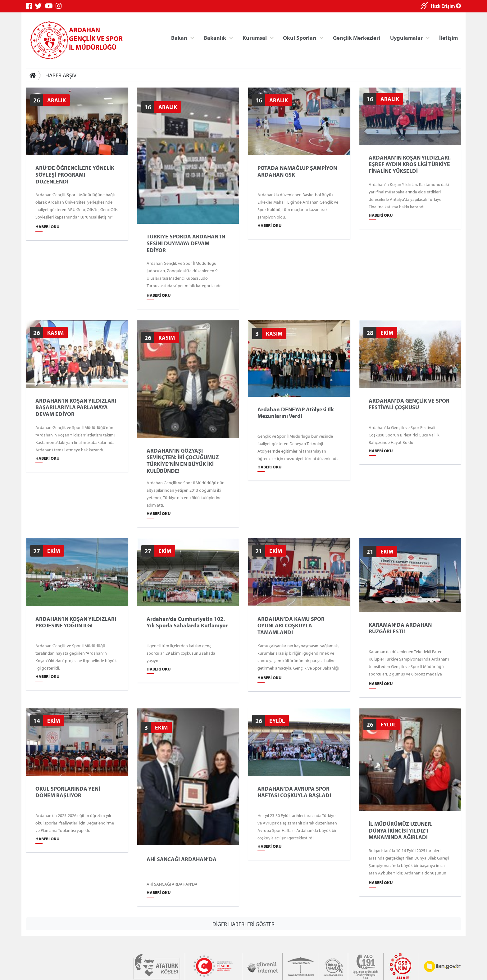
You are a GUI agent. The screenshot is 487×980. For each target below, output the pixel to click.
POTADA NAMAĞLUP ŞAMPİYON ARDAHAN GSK (297, 171)
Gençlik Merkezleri (357, 37)
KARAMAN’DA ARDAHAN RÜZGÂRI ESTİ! (400, 628)
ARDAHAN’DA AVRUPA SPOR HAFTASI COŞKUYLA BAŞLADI (294, 792)
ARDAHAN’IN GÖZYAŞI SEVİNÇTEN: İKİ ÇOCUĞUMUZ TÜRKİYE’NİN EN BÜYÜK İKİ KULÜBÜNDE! (183, 461)
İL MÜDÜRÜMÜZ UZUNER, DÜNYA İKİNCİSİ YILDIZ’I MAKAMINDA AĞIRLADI (401, 831)
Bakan (179, 37)
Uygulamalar (406, 37)
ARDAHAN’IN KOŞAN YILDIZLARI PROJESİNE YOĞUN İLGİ (76, 622)
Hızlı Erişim (446, 6)
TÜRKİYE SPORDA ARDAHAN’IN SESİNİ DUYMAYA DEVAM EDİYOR (186, 243)
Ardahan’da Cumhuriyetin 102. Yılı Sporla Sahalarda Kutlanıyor (187, 622)
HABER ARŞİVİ (61, 75)
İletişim (448, 37)
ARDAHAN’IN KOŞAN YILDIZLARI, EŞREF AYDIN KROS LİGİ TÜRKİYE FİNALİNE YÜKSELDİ (410, 164)
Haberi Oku (48, 227)
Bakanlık (215, 37)
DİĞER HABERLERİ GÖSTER (243, 924)
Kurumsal (255, 37)
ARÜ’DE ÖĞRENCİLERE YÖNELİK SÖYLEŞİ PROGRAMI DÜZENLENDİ (75, 175)
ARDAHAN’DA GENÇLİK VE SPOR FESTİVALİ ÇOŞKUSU (409, 404)
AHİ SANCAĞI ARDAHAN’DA (182, 859)
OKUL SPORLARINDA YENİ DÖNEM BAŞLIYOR (68, 792)
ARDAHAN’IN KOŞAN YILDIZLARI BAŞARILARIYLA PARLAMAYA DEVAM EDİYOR (76, 407)
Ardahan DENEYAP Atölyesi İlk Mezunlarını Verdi (296, 413)
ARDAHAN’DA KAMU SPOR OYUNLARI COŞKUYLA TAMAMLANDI (291, 625)
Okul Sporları (300, 37)
